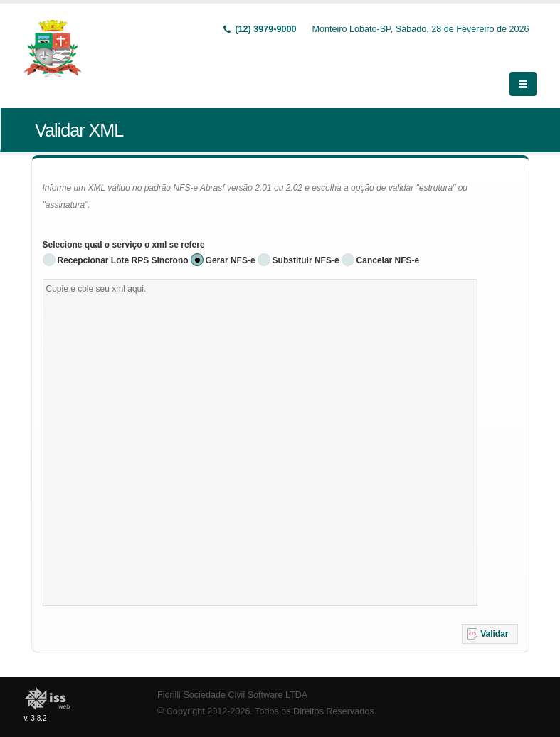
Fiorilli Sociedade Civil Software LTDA (232, 681)
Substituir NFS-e (306, 246)
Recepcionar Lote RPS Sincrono (123, 246)
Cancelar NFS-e (388, 246)
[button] (490, 620)
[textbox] (260, 428)
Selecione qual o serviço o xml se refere (124, 230)
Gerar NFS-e (231, 246)
